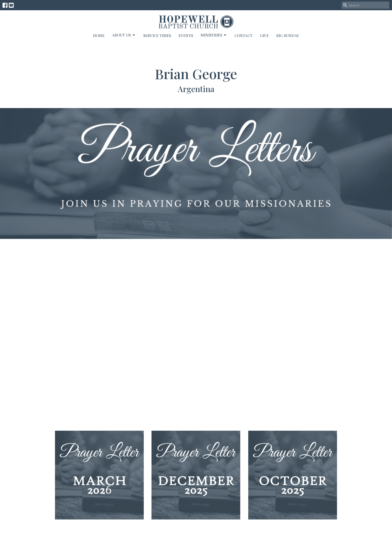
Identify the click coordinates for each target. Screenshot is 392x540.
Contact (243, 36)
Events (186, 36)
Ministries (214, 35)
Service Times (157, 36)
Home (99, 36)
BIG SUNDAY (288, 36)
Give (264, 36)
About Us (124, 35)
